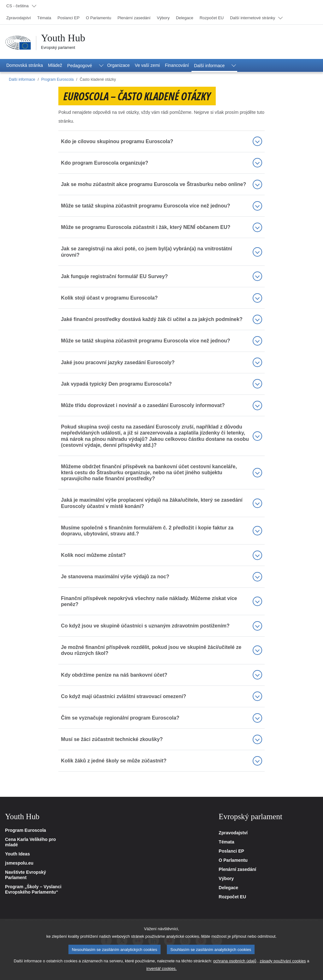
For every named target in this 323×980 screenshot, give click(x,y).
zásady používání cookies (283, 967)
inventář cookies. (161, 974)
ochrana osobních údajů (235, 967)
